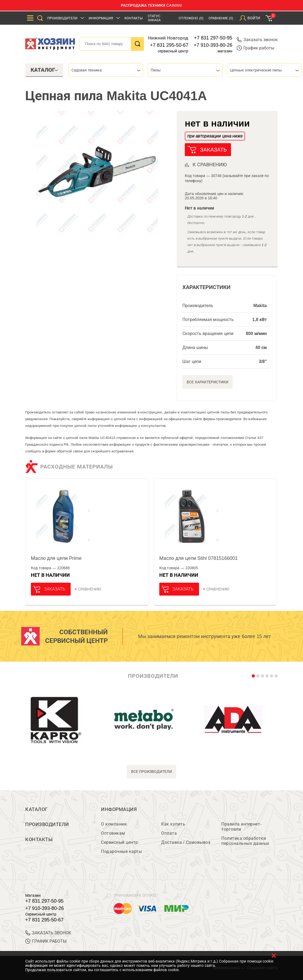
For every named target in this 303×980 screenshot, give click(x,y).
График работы (255, 48)
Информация (101, 18)
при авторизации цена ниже (215, 136)
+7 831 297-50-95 (213, 38)
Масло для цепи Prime (56, 558)
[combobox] (106, 70)
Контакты (134, 18)
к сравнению (210, 165)
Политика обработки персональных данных (245, 841)
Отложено (191, 18)
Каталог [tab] (44, 70)
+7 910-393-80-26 (213, 45)
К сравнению (88, 589)
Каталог (37, 809)
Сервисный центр (120, 842)
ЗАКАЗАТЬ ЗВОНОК (48, 933)
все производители (152, 772)
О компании (114, 824)
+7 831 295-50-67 (169, 45)
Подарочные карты (121, 851)
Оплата (169, 833)
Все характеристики (208, 382)
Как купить (173, 824)
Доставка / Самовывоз (186, 842)
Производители (62, 18)
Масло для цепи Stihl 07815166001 (199, 558)
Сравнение (221, 18)
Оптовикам (113, 833)
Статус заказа (154, 18)
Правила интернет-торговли (241, 827)
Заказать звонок (257, 40)
